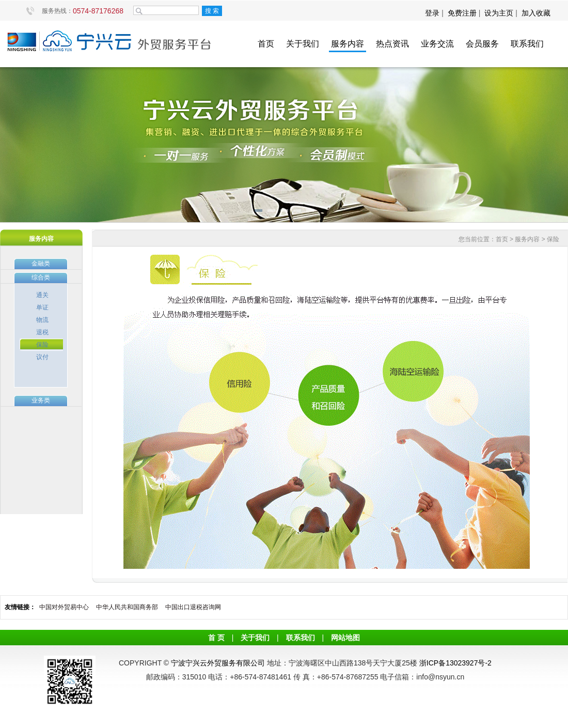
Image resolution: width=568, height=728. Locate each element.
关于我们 (303, 44)
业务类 (41, 400)
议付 (42, 357)
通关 (42, 295)
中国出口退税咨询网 (193, 607)
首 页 (216, 638)
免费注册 (462, 13)
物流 (42, 320)
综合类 (41, 277)
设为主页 (499, 13)
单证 (42, 307)
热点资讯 (392, 44)
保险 (42, 345)
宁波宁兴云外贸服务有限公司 (218, 663)
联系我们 (527, 44)
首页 (266, 44)
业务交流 (437, 44)
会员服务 (482, 44)
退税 (42, 332)
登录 (433, 13)
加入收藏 (536, 13)
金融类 (41, 264)
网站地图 (345, 638)
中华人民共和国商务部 (127, 607)
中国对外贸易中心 (64, 607)
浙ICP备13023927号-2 (455, 663)
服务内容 (348, 44)
